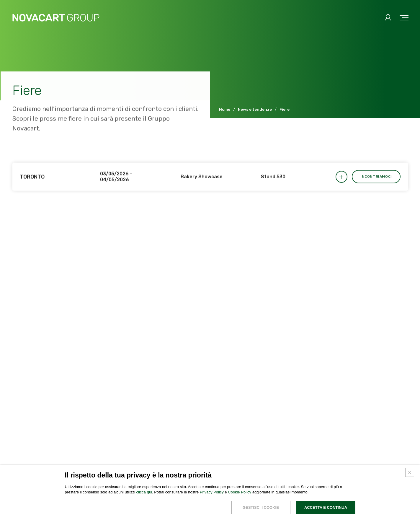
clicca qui (144, 510)
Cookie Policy (240, 510)
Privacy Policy (212, 510)
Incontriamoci (376, 183)
